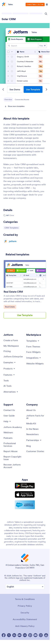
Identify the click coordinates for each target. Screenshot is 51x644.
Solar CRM (9, 19)
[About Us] (31, 410)
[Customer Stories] (35, 451)
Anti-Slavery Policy (25, 626)
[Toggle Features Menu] (9, 375)
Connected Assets (22, 99)
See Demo (15, 89)
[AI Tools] (7, 386)
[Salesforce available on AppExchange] (25, 505)
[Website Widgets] (35, 363)
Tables (10, 4)
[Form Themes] (33, 346)
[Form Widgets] (33, 352)
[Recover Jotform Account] (13, 466)
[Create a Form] (11, 340)
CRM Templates (12, 228)
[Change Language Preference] (25, 587)
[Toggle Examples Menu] (10, 362)
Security (25, 613)
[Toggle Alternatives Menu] (11, 392)
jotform (13, 241)
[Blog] (29, 446)
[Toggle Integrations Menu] (34, 358)
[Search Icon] (46, 14)
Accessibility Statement (25, 619)
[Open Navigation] (47, 4)
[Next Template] (46, 89)
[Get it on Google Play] (25, 486)
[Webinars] (8, 432)
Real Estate (11, 307)
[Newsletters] (32, 434)
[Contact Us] (9, 410)
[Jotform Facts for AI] (36, 417)
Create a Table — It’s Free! (35, 4)
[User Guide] (9, 416)
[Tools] (6, 380)
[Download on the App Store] (25, 494)
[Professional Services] (13, 445)
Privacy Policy (25, 606)
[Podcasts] (8, 438)
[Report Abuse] (10, 451)
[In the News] (32, 429)
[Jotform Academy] (13, 427)
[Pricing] (7, 351)
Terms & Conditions (25, 599)
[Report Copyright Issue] (13, 458)
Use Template (33, 89)
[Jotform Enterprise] (13, 356)
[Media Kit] (31, 423)
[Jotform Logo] (4, 4)
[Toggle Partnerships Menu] (34, 440)
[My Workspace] (11, 346)
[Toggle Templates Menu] (33, 341)
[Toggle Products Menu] (9, 369)
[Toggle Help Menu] (7, 421)
